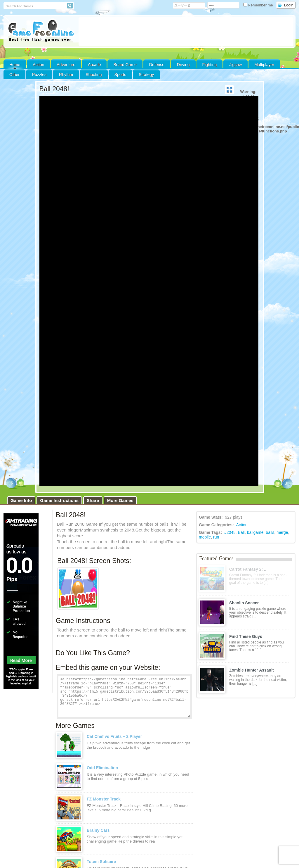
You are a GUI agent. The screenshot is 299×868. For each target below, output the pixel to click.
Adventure (66, 65)
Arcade (94, 65)
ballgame (255, 532)
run (216, 537)
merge (282, 532)
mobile (205, 537)
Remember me (259, 5)
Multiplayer (264, 65)
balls (270, 532)
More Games (120, 500)
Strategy (146, 75)
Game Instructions (59, 500)
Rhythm (66, 75)
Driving (183, 65)
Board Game (125, 65)
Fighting (210, 65)
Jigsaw (235, 65)
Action (38, 65)
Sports (120, 75)
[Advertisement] (186, 32)
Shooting (94, 75)
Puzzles (39, 75)
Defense (157, 65)
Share (93, 500)
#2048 (230, 532)
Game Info (21, 500)
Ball (241, 532)
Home (15, 65)
